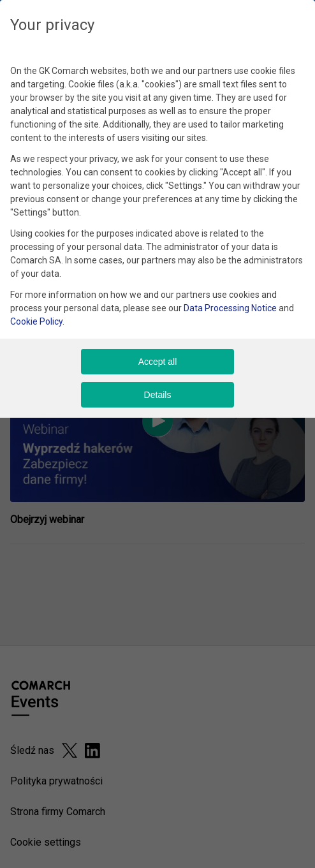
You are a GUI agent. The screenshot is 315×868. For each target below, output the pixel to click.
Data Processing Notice (230, 308)
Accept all (158, 362)
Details (158, 395)
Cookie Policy (36, 321)
